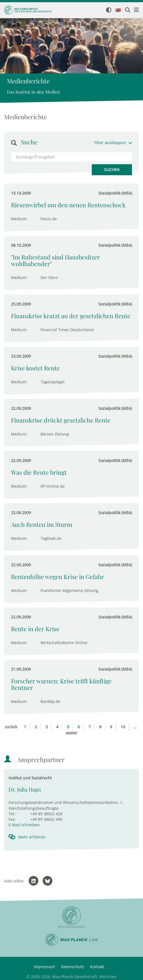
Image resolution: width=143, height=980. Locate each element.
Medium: (19, 219)
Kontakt (97, 967)
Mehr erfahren (32, 837)
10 (123, 727)
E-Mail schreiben (24, 825)
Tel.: (12, 814)
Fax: (12, 819)
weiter (72, 733)
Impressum (44, 967)
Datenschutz (72, 967)
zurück (11, 727)
